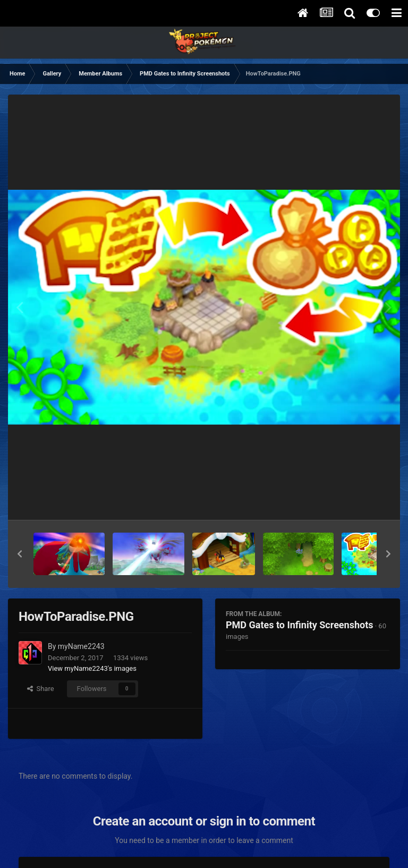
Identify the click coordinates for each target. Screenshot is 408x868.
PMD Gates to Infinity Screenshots (300, 625)
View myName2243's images (92, 668)
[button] (20, 554)
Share (41, 689)
